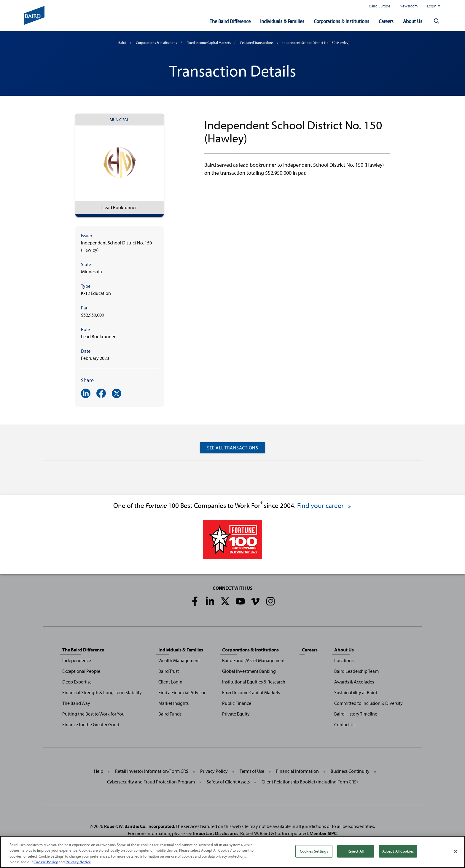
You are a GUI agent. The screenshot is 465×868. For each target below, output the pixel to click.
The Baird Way (76, 703)
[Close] (456, 853)
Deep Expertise (77, 682)
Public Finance (237, 703)
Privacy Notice (78, 863)
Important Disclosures (216, 833)
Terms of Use (252, 771)
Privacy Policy (214, 771)
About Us (413, 21)
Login (434, 6)
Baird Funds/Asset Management (253, 660)
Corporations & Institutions (341, 21)
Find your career (325, 505)
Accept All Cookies (398, 852)
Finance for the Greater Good (91, 724)
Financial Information (297, 771)
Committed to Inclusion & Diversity (368, 703)
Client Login (170, 682)
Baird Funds (170, 714)
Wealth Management (179, 660)
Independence (77, 660)
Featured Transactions (257, 43)
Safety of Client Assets (228, 782)
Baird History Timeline (356, 714)
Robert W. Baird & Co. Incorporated (139, 826)
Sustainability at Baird (356, 692)
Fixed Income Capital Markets (209, 43)
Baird (122, 43)
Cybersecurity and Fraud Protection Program (151, 782)
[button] (437, 21)
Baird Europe (380, 6)
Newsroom (409, 6)
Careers (386, 21)
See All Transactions (232, 448)
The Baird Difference (230, 21)
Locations (344, 660)
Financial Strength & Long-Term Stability (102, 692)
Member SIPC (323, 833)
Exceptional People (81, 671)
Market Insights (173, 703)
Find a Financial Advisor (182, 692)
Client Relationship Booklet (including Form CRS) (310, 782)
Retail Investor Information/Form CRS (152, 771)
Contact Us (345, 724)
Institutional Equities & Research (254, 682)
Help (99, 771)
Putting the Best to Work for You (93, 714)
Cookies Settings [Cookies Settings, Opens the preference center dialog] (314, 852)
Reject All (356, 852)
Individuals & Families (282, 21)
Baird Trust (169, 671)
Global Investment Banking (249, 671)
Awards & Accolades (354, 682)
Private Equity (236, 714)
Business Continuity (350, 771)
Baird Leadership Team (356, 671)
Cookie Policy (46, 863)
